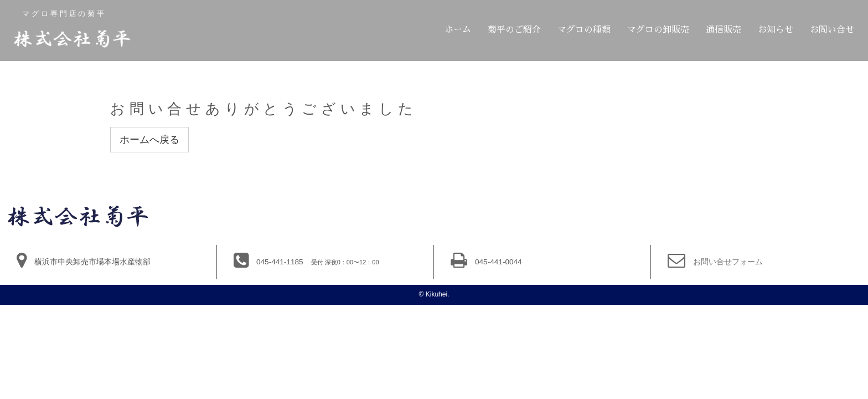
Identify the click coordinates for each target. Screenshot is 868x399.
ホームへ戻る (149, 140)
